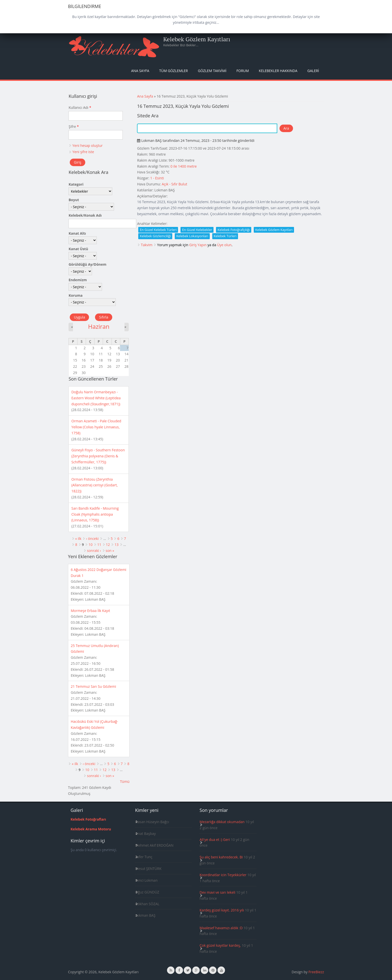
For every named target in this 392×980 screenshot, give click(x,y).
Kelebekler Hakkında (278, 71)
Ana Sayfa (140, 71)
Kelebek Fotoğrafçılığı (234, 230)
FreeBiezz (316, 972)
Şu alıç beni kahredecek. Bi (221, 857)
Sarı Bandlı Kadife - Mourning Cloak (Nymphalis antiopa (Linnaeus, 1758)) (95, 514)
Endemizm (78, 280)
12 (108, 545)
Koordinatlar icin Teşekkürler (223, 875)
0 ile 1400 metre (184, 166)
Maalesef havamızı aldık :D (221, 928)
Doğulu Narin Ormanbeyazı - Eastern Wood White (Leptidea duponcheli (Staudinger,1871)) (96, 398)
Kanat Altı (77, 233)
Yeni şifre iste (83, 152)
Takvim (146, 245)
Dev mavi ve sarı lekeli (217, 892)
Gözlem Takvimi (212, 71)
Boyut (74, 200)
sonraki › (94, 551)
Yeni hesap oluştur (87, 145)
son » (110, 551)
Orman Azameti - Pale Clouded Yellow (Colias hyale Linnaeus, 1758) (96, 427)
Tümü (125, 781)
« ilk (78, 539)
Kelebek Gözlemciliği (155, 236)
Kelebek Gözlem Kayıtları (197, 39)
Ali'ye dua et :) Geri (215, 840)
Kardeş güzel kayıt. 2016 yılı (222, 910)
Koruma (75, 295)
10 (90, 545)
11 (99, 545)
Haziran (99, 326)
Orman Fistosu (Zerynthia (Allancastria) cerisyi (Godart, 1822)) (94, 485)
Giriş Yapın (198, 245)
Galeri (313, 71)
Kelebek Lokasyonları (192, 236)
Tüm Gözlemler (174, 71)
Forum (243, 71)
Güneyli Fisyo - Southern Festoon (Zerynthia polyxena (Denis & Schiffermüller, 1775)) (98, 456)
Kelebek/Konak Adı (85, 215)
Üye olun (224, 245)
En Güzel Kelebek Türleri (158, 230)
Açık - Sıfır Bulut (174, 184)
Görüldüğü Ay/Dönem (87, 264)
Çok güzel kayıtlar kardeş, (220, 945)
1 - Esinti (157, 178)
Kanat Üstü (78, 249)
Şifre (74, 126)
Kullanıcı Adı (80, 107)
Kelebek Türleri (225, 236)
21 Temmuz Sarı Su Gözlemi (93, 686)
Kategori (76, 184)
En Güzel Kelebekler (197, 230)
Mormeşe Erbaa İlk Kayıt (90, 611)
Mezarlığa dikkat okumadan (222, 822)
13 (116, 545)
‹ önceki (92, 539)
